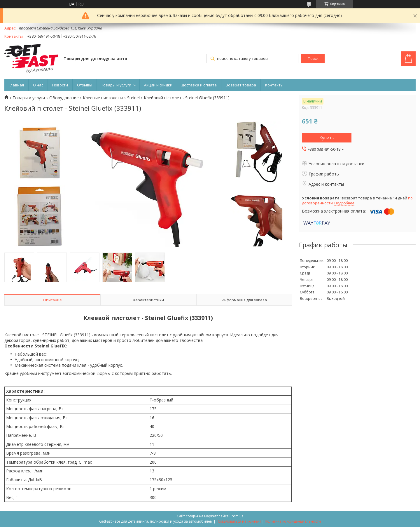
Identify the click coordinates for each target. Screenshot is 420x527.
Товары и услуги (116, 85)
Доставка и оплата (199, 85)
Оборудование (64, 98)
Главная (16, 85)
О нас (38, 85)
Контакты (274, 85)
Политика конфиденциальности (293, 521)
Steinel (133, 98)
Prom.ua (237, 516)
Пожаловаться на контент (239, 521)
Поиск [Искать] (313, 59)
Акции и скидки (158, 85)
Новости (60, 85)
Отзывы (85, 85)
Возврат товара (241, 85)
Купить (327, 138)
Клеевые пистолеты (103, 98)
